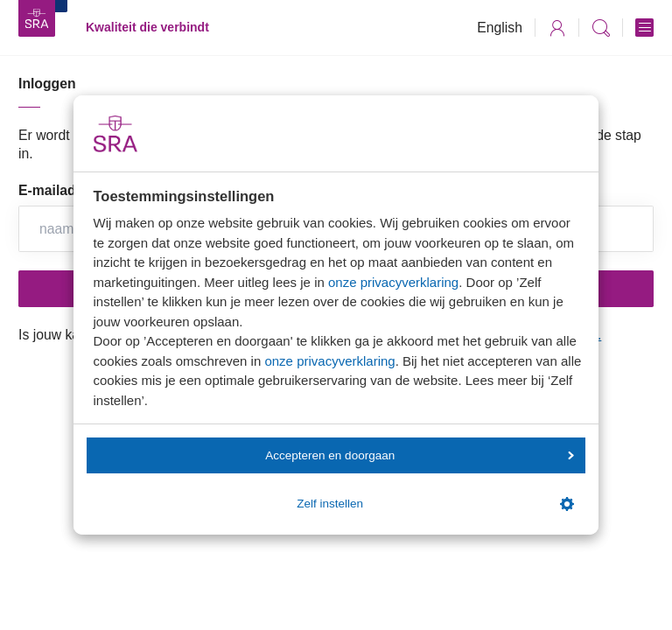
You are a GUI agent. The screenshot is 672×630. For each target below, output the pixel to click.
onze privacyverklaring (393, 282)
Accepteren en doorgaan (419, 455)
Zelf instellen (435, 504)
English (500, 28)
